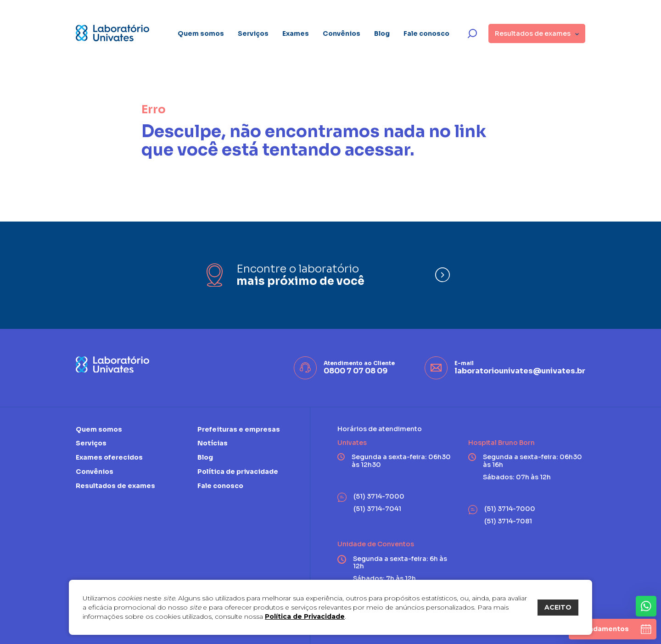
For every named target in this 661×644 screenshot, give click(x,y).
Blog (382, 33)
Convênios (342, 33)
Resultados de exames (115, 486)
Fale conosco (426, 33)
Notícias (213, 443)
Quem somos (201, 33)
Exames (296, 33)
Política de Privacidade (305, 616)
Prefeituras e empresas (239, 430)
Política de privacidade (238, 472)
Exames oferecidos (109, 457)
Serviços (253, 33)
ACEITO (558, 607)
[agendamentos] (613, 629)
